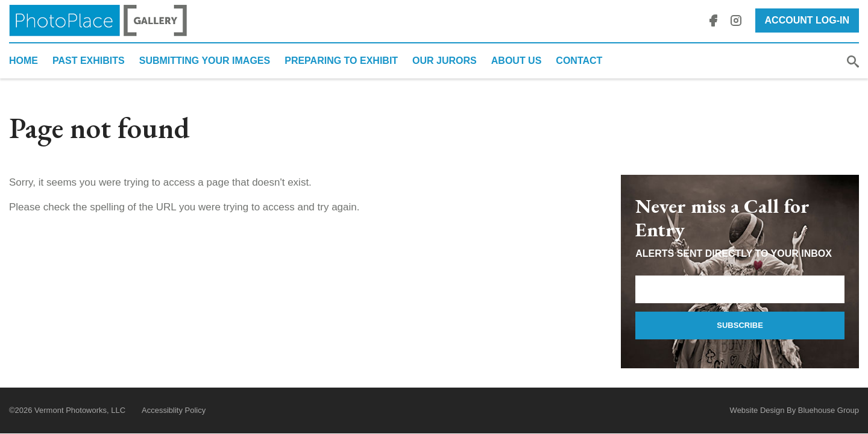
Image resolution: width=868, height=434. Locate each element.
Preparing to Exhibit (341, 61)
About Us (517, 61)
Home (24, 61)
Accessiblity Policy (174, 410)
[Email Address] (740, 289)
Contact (579, 61)
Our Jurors (445, 61)
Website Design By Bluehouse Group (794, 410)
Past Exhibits (89, 61)
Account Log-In (807, 20)
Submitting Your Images (205, 61)
